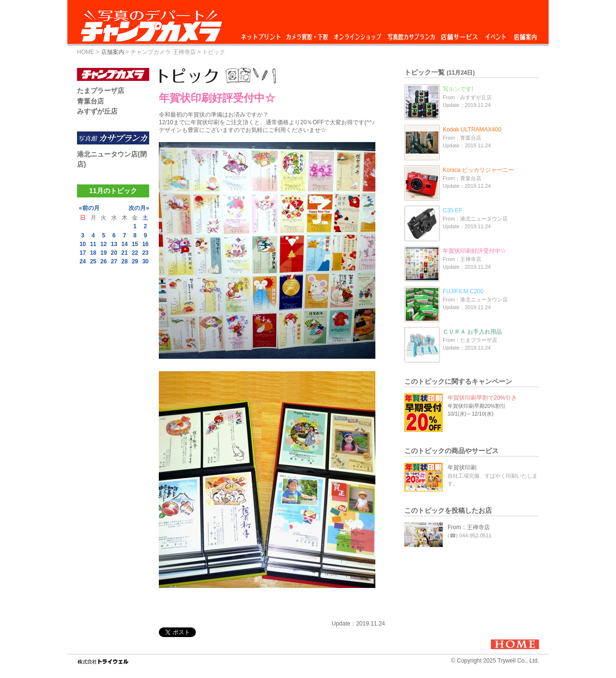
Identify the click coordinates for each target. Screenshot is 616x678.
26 (104, 261)
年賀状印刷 (462, 468)
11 (93, 244)
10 (83, 244)
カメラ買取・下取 (308, 34)
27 (114, 261)
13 (114, 244)
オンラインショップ (357, 34)
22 (135, 253)
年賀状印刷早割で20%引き (482, 398)
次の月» (139, 208)
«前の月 (89, 208)
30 (145, 261)
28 (124, 261)
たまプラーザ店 (101, 91)
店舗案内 (525, 34)
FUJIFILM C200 (463, 291)
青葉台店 (90, 101)
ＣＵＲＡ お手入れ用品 (472, 332)
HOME (86, 52)
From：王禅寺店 (469, 527)
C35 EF (453, 210)
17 (83, 253)
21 (124, 253)
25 (93, 261)
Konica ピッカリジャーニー (478, 170)
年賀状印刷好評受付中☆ (475, 251)
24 (83, 261)
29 (135, 261)
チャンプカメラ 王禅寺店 (163, 52)
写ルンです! (458, 89)
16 (145, 244)
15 (135, 244)
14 (124, 244)
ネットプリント (262, 34)
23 (145, 253)
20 (114, 253)
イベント (496, 34)
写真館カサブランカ (411, 34)
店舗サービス (459, 34)
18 (93, 253)
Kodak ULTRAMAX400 (472, 130)
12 (104, 244)
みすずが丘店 (97, 111)
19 (104, 253)
